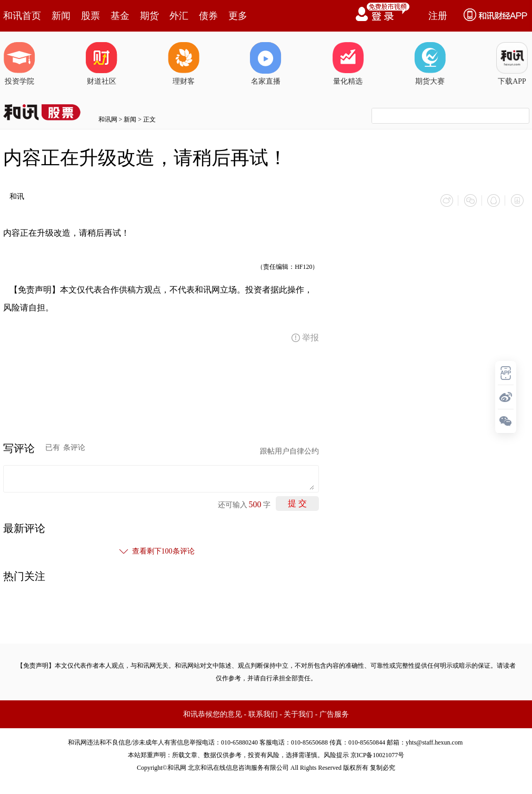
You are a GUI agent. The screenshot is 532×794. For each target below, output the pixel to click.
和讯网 (108, 119)
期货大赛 (430, 64)
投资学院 (19, 64)
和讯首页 (22, 16)
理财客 (184, 64)
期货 (149, 16)
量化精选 (348, 64)
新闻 (61, 16)
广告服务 (334, 714)
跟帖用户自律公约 (289, 451)
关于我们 (298, 714)
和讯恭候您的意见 (213, 714)
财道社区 (102, 64)
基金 (120, 16)
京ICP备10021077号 (378, 755)
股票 (91, 16)
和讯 (17, 197)
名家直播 (266, 64)
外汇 (179, 16)
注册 (438, 16)
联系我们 (263, 714)
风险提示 (336, 755)
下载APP (512, 64)
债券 (208, 16)
